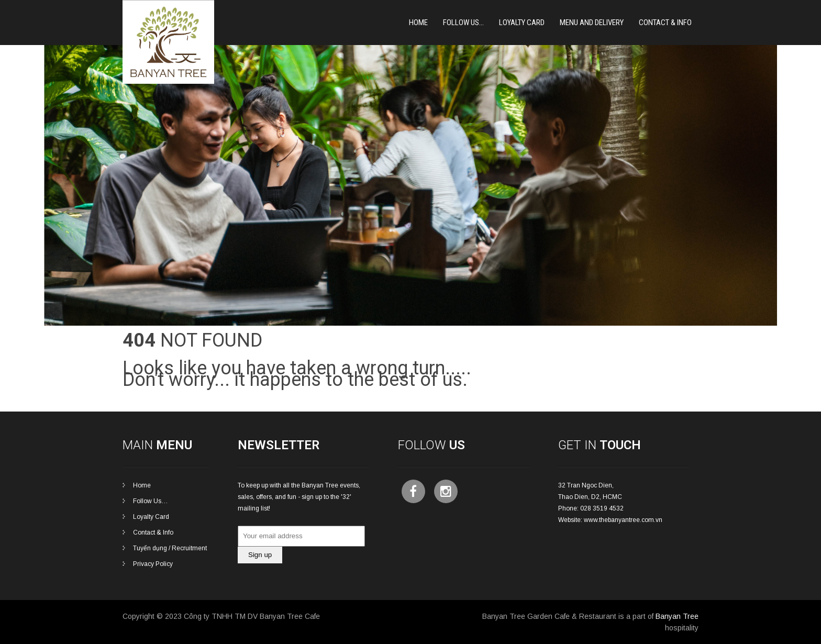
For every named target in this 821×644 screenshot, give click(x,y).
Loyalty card (522, 23)
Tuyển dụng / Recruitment (170, 548)
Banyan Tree (677, 616)
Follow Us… (463, 23)
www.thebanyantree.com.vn (623, 520)
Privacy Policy (153, 564)
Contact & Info (665, 23)
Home (418, 23)
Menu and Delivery (592, 23)
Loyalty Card (151, 517)
